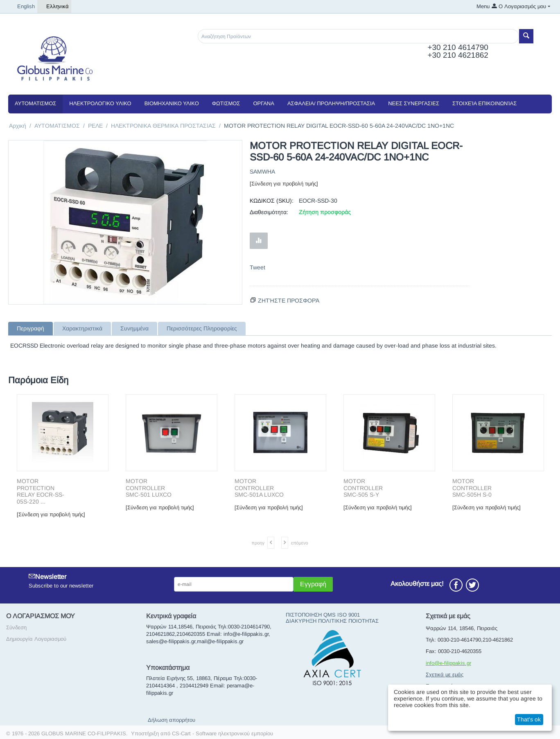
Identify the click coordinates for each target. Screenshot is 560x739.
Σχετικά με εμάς (445, 675)
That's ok (529, 719)
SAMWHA (262, 172)
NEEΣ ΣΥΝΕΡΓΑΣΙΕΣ (414, 103)
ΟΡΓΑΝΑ (263, 103)
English (23, 7)
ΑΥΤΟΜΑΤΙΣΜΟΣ (35, 103)
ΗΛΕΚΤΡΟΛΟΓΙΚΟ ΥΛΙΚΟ (100, 103)
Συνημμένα (134, 328)
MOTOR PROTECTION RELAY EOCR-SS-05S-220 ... (41, 491)
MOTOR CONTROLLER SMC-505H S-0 (472, 488)
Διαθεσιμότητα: (269, 212)
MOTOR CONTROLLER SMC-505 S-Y (363, 488)
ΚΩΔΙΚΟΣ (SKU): (272, 201)
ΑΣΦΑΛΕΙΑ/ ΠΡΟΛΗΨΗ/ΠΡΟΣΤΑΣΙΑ (331, 103)
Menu (483, 6)
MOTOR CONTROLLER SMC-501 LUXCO (149, 488)
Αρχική (18, 126)
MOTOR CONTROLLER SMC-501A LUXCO (259, 488)
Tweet (257, 267)
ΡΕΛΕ (95, 126)
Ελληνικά (54, 7)
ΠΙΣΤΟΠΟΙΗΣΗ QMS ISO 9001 (323, 615)
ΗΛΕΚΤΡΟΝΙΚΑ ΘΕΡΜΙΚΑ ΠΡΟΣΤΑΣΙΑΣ (163, 126)
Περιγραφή (30, 328)
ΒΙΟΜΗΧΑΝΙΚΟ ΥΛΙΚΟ (172, 103)
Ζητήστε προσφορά (289, 301)
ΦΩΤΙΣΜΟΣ (226, 103)
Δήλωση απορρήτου (172, 720)
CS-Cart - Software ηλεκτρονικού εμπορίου (222, 733)
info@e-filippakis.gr (448, 663)
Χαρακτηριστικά (82, 328)
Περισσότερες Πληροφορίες (202, 328)
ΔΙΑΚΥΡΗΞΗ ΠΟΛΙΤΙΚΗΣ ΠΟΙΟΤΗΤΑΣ (332, 621)
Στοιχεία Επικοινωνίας (484, 103)
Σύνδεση (16, 627)
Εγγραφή (313, 584)
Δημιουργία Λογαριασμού (36, 639)
